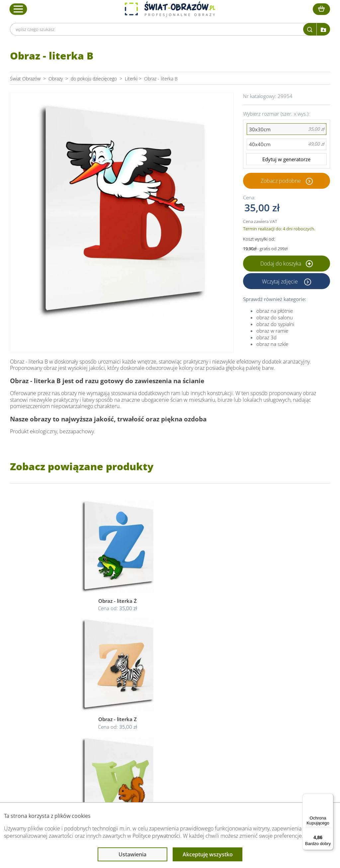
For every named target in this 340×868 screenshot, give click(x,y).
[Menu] (329, 798)
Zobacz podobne (281, 181)
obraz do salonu (275, 318)
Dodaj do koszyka (287, 264)
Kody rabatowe (95, 725)
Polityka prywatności (166, 709)
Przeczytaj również (240, 688)
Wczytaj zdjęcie (281, 282)
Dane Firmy (92, 701)
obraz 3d (266, 338)
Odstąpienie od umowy (169, 725)
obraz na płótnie (275, 311)
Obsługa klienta (97, 688)
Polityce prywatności (156, 836)
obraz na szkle (272, 345)
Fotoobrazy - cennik (239, 709)
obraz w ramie (272, 331)
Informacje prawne (166, 688)
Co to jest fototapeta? (242, 717)
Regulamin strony (163, 701)
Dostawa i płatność (100, 717)
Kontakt (88, 733)
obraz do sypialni (275, 325)
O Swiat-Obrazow (98, 709)
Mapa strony (232, 725)
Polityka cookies (162, 717)
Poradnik (228, 701)
